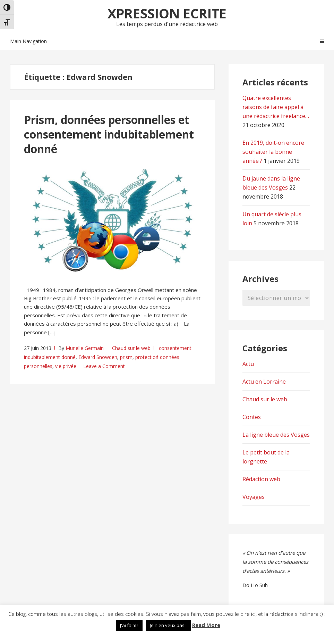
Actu (248, 364)
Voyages (254, 497)
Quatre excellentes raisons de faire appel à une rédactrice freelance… (276, 107)
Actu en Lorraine (264, 382)
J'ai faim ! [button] (129, 625)
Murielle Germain (85, 348)
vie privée (66, 366)
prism (126, 357)
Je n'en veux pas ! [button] (168, 625)
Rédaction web (261, 479)
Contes (252, 417)
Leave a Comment (104, 366)
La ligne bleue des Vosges (276, 435)
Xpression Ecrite (167, 13)
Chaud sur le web (131, 348)
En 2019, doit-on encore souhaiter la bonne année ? (273, 152)
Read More (206, 625)
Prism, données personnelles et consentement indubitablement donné (109, 134)
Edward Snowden (98, 357)
